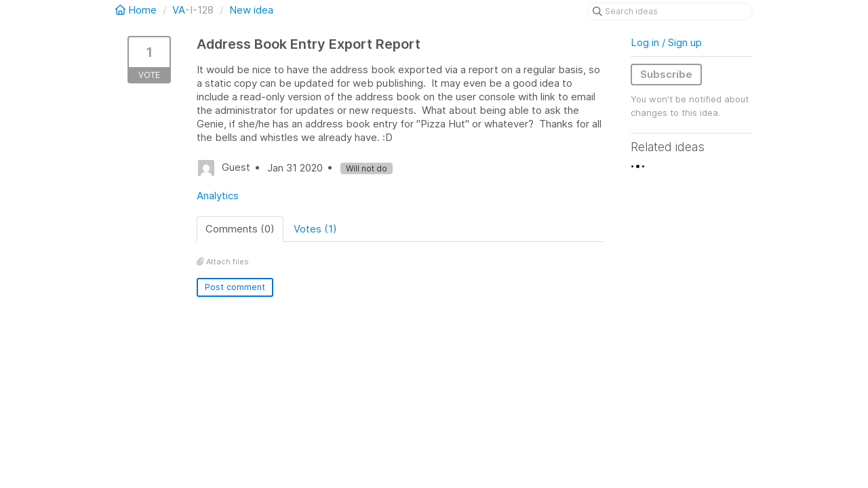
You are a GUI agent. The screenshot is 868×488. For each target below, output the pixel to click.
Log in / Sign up (666, 42)
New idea (251, 10)
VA (179, 10)
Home (137, 10)
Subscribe (666, 74)
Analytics (218, 196)
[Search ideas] (670, 12)
